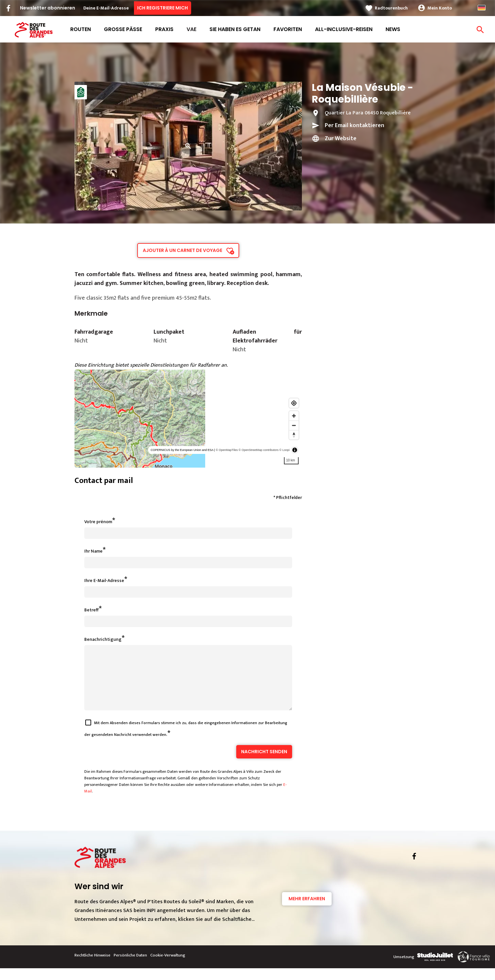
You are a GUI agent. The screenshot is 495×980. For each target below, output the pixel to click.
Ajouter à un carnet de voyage (182, 250)
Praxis (164, 29)
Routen (81, 29)
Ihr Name (93, 551)
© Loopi (284, 450)
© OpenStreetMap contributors (258, 450)
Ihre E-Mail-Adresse (104, 581)
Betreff (91, 610)
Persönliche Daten (130, 967)
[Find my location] (294, 403)
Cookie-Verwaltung (168, 967)
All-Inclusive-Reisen (344, 29)
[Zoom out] (294, 425)
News (393, 29)
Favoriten (288, 29)
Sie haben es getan (235, 29)
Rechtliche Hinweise (92, 967)
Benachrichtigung (103, 639)
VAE (191, 29)
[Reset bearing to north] (294, 435)
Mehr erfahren (307, 910)
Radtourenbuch (391, 8)
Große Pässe (123, 29)
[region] (188, 419)
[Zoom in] (294, 416)
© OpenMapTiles (227, 450)
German (482, 8)
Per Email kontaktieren (355, 125)
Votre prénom (98, 522)
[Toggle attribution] (295, 450)
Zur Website (341, 139)
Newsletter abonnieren (48, 8)
